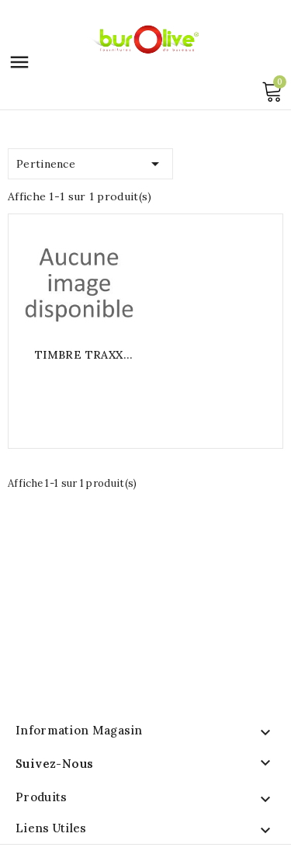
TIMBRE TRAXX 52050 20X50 (79, 355)
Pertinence (90, 161)
